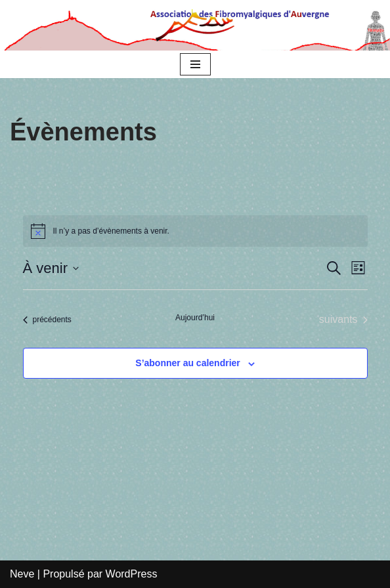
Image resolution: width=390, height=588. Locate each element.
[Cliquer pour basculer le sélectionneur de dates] (51, 268)
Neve (22, 574)
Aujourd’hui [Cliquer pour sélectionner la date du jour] (195, 318)
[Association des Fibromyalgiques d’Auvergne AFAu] (195, 25)
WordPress (132, 574)
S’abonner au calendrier (188, 363)
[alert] (111, 231)
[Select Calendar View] (358, 268)
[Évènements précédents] (47, 320)
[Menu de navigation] (195, 64)
